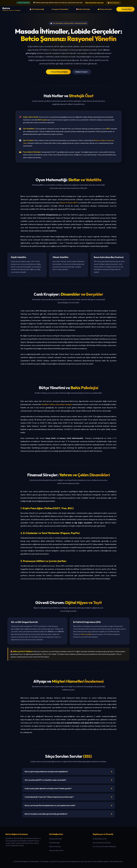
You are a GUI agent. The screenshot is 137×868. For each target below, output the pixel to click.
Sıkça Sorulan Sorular (56, 850)
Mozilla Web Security (100, 839)
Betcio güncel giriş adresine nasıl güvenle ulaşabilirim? (68, 772)
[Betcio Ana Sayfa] (11, 9)
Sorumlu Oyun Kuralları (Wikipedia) (104, 847)
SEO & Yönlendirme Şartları (102, 843)
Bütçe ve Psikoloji (55, 847)
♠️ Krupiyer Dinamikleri (60, 9)
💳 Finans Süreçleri (105, 9)
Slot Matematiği (54, 843)
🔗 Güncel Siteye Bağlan (58, 72)
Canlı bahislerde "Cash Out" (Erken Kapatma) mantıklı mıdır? (68, 797)
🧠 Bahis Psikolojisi (83, 9)
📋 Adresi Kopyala (113, 3)
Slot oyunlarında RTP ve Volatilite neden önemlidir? (68, 780)
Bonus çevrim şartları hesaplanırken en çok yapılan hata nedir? (68, 805)
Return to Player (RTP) (69, 203)
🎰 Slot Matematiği (37, 9)
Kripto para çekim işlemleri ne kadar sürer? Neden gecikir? (68, 788)
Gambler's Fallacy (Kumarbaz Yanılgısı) (57, 404)
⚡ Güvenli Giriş (125, 9)
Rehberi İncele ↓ (82, 72)
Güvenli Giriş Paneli (55, 839)
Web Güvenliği (86, 634)
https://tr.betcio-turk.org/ (94, 3)
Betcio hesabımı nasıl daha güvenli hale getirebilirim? (68, 814)
